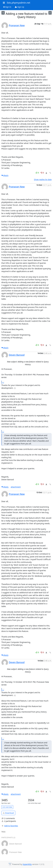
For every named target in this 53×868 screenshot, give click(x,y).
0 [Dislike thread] (42, 173)
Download (8, 813)
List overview (7, 807)
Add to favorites (10, 826)
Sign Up (20, 7)
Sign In (7, 7)
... (3, 382)
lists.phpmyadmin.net (18, 3)
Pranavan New (17, 25)
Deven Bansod (17, 355)
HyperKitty (27, 864)
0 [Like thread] (38, 173)
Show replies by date (43, 179)
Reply (5, 175)
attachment (16, 487)
